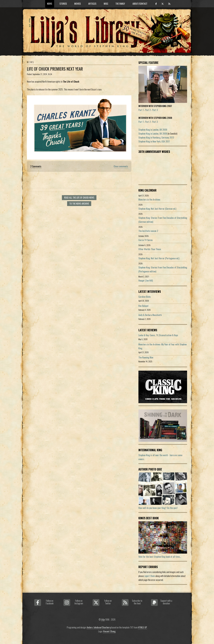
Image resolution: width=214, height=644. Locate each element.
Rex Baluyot (143, 306)
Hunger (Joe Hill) (146, 281)
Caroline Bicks (145, 297)
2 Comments (36, 166)
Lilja (103, 620)
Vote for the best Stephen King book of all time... (160, 557)
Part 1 (141, 110)
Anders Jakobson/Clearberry (99, 627)
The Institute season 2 (148, 231)
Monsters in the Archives (149, 200)
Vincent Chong (109, 631)
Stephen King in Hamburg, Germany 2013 (156, 138)
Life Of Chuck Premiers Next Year (55, 69)
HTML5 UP (142, 627)
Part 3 (155, 110)
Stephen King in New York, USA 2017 (154, 141)
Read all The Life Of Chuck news (79, 198)
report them (150, 576)
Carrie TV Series (146, 240)
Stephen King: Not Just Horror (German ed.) (157, 209)
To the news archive (79, 204)
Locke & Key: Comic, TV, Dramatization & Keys (158, 335)
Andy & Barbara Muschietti (150, 315)
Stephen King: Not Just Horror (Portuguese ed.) (159, 258)
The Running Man (146, 357)
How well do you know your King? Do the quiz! (158, 508)
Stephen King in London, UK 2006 (153, 130)
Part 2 (148, 110)
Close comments (121, 166)
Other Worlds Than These (150, 249)
